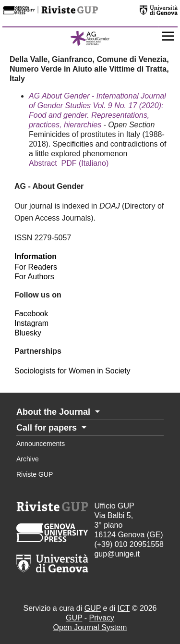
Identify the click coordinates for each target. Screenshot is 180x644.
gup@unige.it (117, 554)
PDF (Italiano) (85, 163)
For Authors (34, 277)
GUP (93, 608)
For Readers (36, 267)
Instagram (31, 323)
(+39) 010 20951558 (129, 544)
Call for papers (48, 428)
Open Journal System (90, 627)
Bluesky (28, 333)
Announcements (41, 444)
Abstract (43, 163)
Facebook (31, 314)
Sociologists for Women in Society (72, 371)
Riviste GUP (35, 474)
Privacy (102, 618)
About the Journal (54, 412)
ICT (124, 608)
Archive (28, 459)
